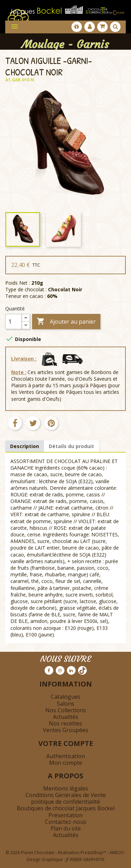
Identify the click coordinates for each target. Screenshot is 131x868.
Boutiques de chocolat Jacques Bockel (66, 808)
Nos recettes (65, 723)
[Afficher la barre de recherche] (115, 27)
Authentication (66, 756)
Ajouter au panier (66, 322)
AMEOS (116, 853)
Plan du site (66, 828)
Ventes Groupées (65, 730)
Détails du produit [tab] (71, 446)
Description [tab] (25, 446)
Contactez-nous (66, 822)
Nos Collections (66, 710)
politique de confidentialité (65, 802)
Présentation (65, 815)
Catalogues (66, 697)
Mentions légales (66, 788)
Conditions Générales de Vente (66, 795)
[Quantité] (14, 322)
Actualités (66, 717)
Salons (65, 704)
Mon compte (66, 763)
